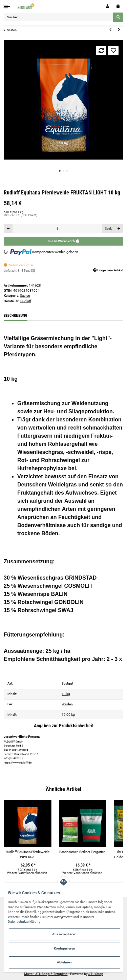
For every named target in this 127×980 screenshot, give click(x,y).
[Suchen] (59, 17)
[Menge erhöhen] (119, 229)
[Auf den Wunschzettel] (113, 50)
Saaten (25, 296)
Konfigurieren (65, 948)
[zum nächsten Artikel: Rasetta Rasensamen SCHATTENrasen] (119, 30)
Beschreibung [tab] (15, 316)
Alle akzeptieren (64, 934)
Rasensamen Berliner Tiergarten (82, 852)
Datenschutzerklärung (24, 922)
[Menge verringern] (8, 229)
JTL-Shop (96, 974)
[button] (108, 6)
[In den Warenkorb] (63, 241)
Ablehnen (64, 962)
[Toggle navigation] (7, 6)
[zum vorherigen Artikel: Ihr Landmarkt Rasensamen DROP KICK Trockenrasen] (110, 30)
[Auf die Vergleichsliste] (101, 50)
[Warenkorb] (118, 6)
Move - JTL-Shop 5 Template (46, 974)
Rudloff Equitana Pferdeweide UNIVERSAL (28, 854)
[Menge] (57, 229)
